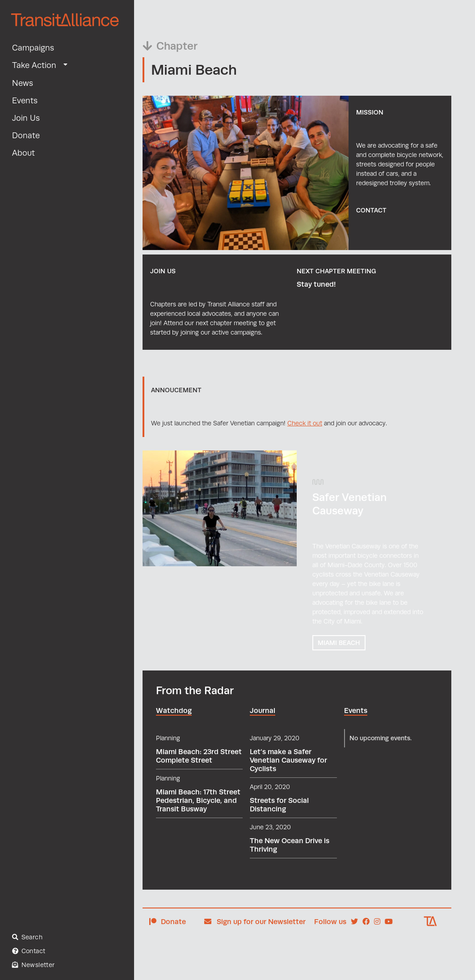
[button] (66, 65)
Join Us (26, 118)
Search (27, 937)
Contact (29, 951)
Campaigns (33, 48)
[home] (67, 25)
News (23, 83)
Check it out (305, 423)
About (23, 153)
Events (25, 101)
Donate (26, 136)
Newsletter (34, 965)
